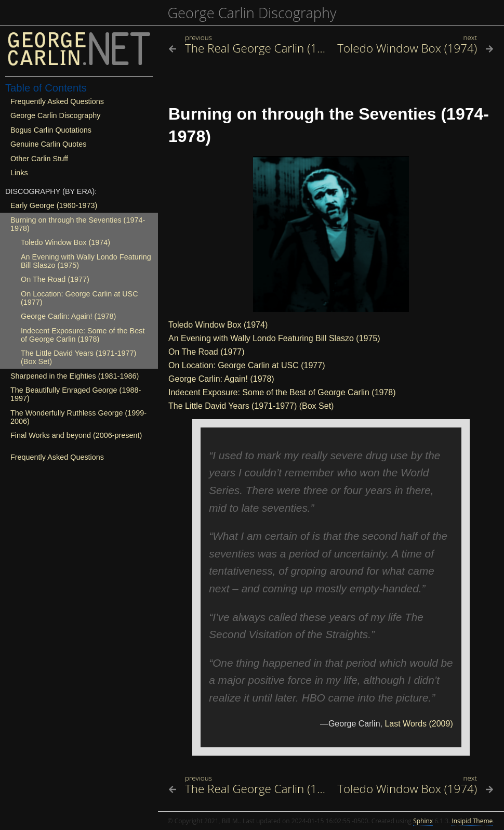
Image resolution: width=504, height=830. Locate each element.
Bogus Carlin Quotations (51, 130)
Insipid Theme (472, 821)
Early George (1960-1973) (54, 205)
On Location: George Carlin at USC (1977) (247, 365)
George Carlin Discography (252, 13)
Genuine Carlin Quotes (48, 144)
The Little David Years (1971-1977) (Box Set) (251, 406)
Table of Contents (46, 88)
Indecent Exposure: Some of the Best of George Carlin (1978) (282, 392)
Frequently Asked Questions (57, 101)
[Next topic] (415, 48)
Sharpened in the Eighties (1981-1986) (75, 376)
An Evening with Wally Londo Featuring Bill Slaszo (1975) (274, 338)
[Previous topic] (247, 48)
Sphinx (423, 821)
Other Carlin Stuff (39, 159)
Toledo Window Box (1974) (218, 325)
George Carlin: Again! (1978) (221, 379)
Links (19, 173)
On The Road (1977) (206, 352)
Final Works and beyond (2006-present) (76, 435)
